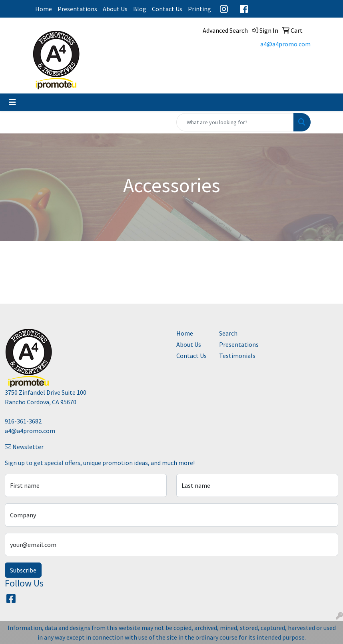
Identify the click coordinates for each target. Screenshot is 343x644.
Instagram (224, 9)
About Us (115, 9)
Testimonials (236, 356)
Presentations (77, 9)
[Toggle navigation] (12, 102)
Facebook (244, 9)
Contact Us (167, 9)
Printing (199, 9)
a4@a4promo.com (285, 44)
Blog (140, 9)
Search (228, 333)
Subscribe (23, 570)
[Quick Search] (235, 122)
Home (44, 9)
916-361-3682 (23, 421)
